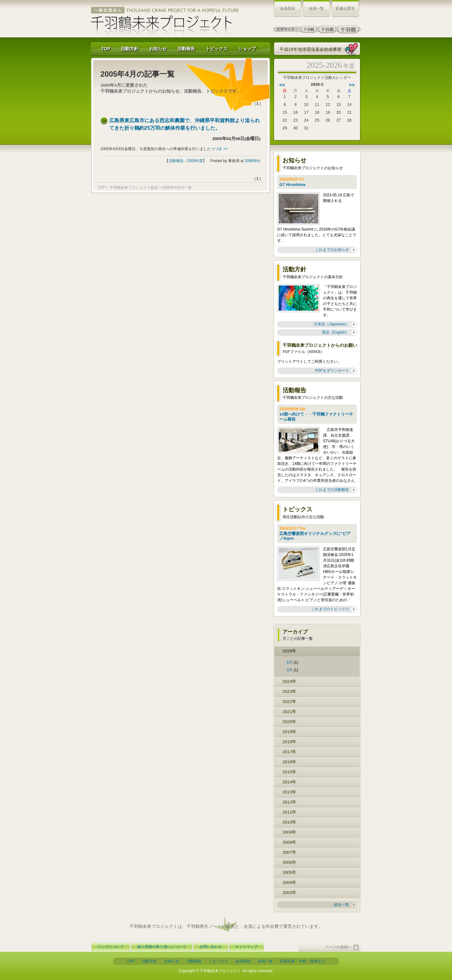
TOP (106, 49)
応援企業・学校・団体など (303, 961)
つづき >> (219, 149)
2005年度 (195, 161)
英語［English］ (335, 332)
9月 (290, 662)
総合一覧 (342, 905)
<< (282, 85)
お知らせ (158, 49)
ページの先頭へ (338, 947)
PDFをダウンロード (332, 371)
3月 (290, 670)
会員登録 (288, 8)
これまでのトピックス (330, 609)
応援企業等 (345, 8)
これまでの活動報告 (332, 490)
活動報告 (186, 49)
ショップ (247, 49)
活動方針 (130, 49)
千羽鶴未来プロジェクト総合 (134, 188)
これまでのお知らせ (332, 250)
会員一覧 (316, 8)
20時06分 (253, 161)
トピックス (217, 49)
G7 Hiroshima (293, 185)
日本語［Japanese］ (331, 324)
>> (352, 85)
